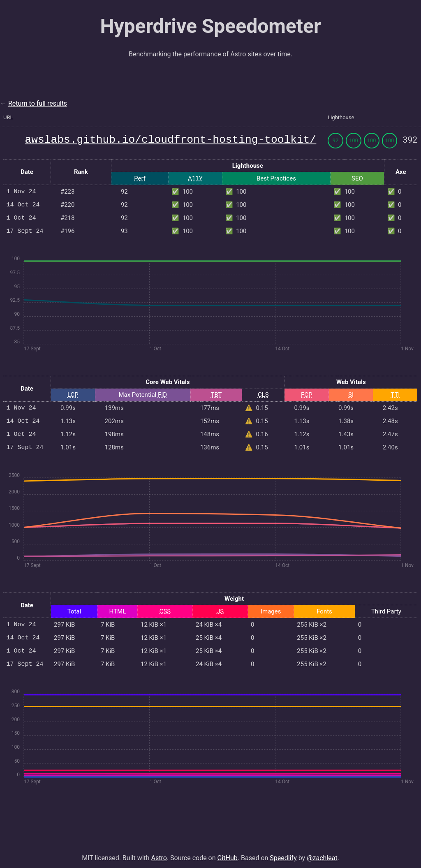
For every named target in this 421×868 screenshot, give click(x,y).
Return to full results (38, 103)
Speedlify (283, 853)
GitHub (228, 853)
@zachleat (322, 853)
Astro (159, 853)
